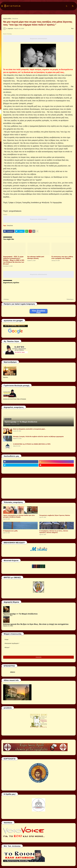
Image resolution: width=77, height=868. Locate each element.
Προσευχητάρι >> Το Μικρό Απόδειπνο (21, 422)
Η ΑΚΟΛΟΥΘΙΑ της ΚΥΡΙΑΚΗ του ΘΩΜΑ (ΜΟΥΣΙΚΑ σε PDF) (32, 444)
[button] (2, 6)
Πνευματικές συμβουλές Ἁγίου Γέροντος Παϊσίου (55, 515)
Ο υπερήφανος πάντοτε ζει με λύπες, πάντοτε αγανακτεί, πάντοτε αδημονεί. (54, 532)
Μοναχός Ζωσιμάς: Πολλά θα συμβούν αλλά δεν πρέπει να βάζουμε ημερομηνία (38, 436)
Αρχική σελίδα (7, 19)
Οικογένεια (15, 19)
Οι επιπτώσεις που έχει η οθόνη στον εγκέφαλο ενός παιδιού (62, 258)
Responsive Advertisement (38, 39)
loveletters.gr (36, 203)
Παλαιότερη (70, 299)
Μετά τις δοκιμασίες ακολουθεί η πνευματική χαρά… (30, 429)
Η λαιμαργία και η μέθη (10, 531)
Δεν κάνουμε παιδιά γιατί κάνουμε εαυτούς (36, 258)
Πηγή (5, 211)
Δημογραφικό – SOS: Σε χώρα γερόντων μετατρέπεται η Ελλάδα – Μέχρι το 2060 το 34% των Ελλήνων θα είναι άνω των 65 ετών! (14, 260)
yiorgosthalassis (15, 211)
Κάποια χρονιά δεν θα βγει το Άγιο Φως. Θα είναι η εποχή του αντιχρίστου (36, 624)
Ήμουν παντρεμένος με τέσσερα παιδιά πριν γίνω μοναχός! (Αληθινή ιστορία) (19, 516)
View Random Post (38, 311)
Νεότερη (6, 299)
